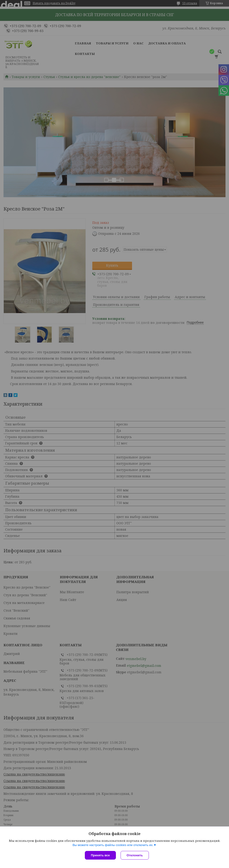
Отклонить (135, 855)
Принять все (100, 855)
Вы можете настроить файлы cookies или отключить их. (113, 845)
